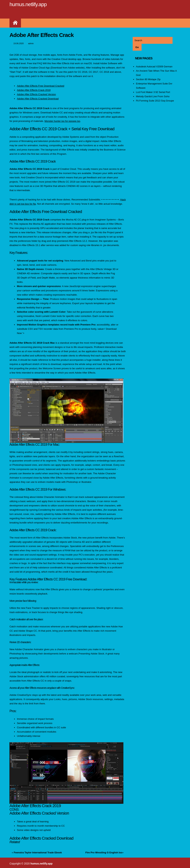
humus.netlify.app (28, 4)
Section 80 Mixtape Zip (148, 79)
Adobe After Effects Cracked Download (38, 99)
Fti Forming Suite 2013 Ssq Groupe (155, 101)
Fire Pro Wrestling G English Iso (104, 853)
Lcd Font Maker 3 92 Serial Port (153, 92)
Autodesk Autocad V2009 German (154, 67)
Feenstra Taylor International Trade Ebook (38, 853)
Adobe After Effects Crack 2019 (34, 90)
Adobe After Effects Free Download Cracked (41, 86)
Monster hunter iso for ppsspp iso (62, 121)
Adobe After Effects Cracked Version (36, 94)
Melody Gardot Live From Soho (153, 96)
